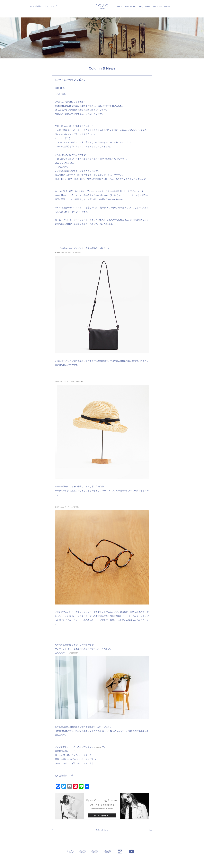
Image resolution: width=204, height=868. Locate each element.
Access (148, 7)
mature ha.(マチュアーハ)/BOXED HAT (69, 381)
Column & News (130, 7)
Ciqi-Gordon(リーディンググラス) (67, 507)
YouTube (167, 7)
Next (150, 830)
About (119, 7)
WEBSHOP (98, 747)
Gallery (140, 7)
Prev (54, 830)
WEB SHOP (157, 7)
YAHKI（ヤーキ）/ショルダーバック (68, 252)
